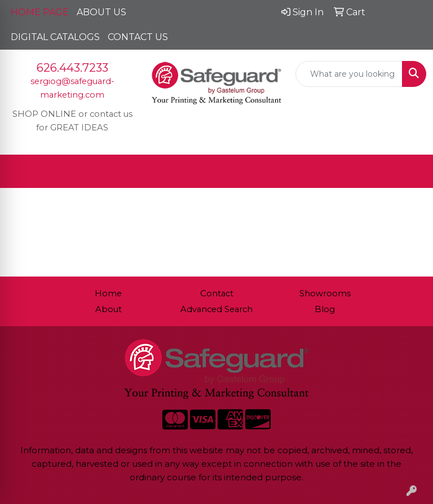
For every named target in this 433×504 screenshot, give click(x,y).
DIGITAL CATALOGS (55, 37)
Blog (325, 309)
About (109, 309)
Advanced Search (216, 309)
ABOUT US (101, 12)
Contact (217, 293)
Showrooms (325, 293)
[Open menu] (410, 172)
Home (108, 293)
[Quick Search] (349, 74)
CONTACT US (138, 37)
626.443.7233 (72, 68)
